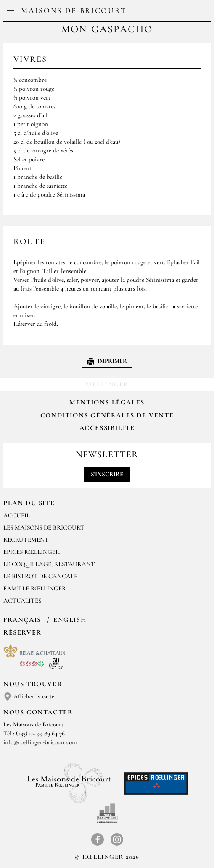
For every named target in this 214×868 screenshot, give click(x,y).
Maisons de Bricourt (74, 10)
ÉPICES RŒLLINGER (32, 552)
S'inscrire (107, 474)
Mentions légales (107, 402)
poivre (37, 159)
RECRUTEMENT (26, 540)
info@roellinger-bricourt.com (40, 742)
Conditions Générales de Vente (107, 415)
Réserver (22, 632)
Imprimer (107, 361)
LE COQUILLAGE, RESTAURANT (49, 564)
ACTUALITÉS (22, 601)
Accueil (17, 515)
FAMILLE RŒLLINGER (35, 588)
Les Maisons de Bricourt (44, 527)
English (70, 620)
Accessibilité (107, 428)
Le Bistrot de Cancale (40, 576)
